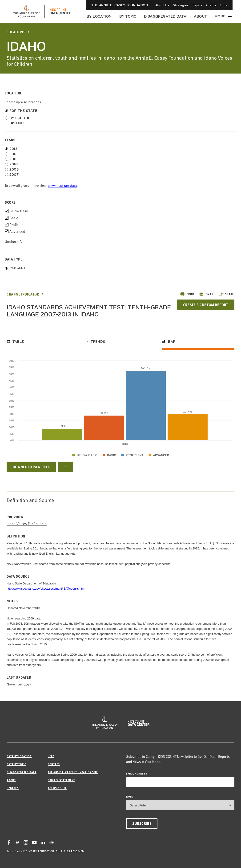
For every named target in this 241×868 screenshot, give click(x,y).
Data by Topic (16, 764)
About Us (162, 5)
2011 (13, 159)
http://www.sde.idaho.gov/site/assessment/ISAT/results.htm (46, 589)
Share (226, 294)
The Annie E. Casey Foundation (120, 5)
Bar (172, 342)
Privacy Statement (61, 780)
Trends (98, 342)
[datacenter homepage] (60, 12)
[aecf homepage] (26, 12)
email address (137, 773)
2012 (13, 154)
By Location (99, 16)
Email (206, 294)
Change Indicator (23, 294)
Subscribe (142, 823)
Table (18, 342)
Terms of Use (57, 788)
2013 (13, 149)
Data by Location (19, 756)
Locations (16, 32)
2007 (14, 175)
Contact (54, 764)
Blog (224, 5)
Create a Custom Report (206, 305)
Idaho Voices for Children (27, 524)
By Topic (128, 16)
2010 (14, 164)
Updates (13, 788)
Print (187, 294)
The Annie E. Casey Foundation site (73, 772)
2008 (14, 169)
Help (51, 756)
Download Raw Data (31, 467)
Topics (197, 5)
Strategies (181, 5)
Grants (211, 5)
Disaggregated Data (165, 16)
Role (130, 796)
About (200, 16)
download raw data (63, 186)
